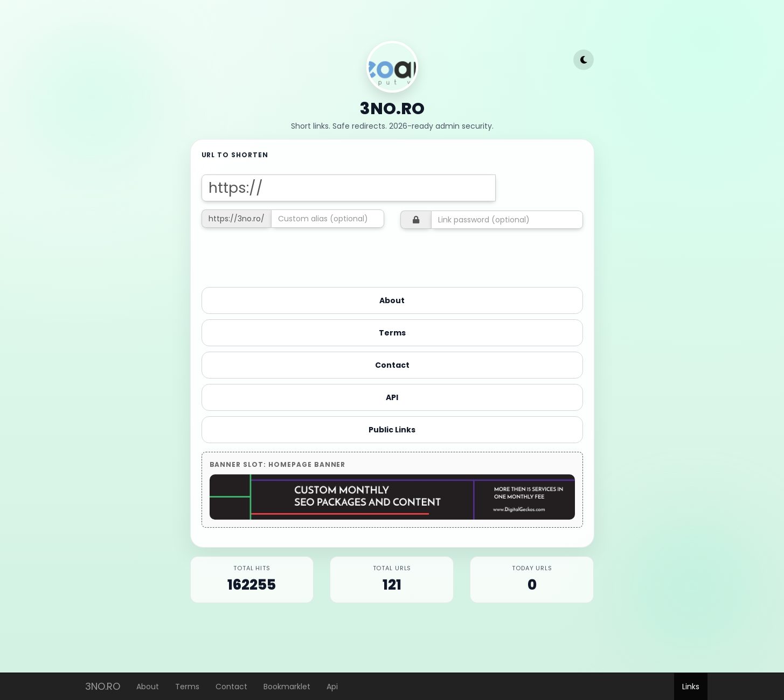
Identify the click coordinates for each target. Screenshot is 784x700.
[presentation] (283, 256)
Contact (231, 687)
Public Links (392, 430)
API (392, 397)
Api (332, 687)
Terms (187, 687)
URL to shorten (235, 155)
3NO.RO (103, 684)
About (148, 687)
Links (691, 687)
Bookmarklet (287, 687)
